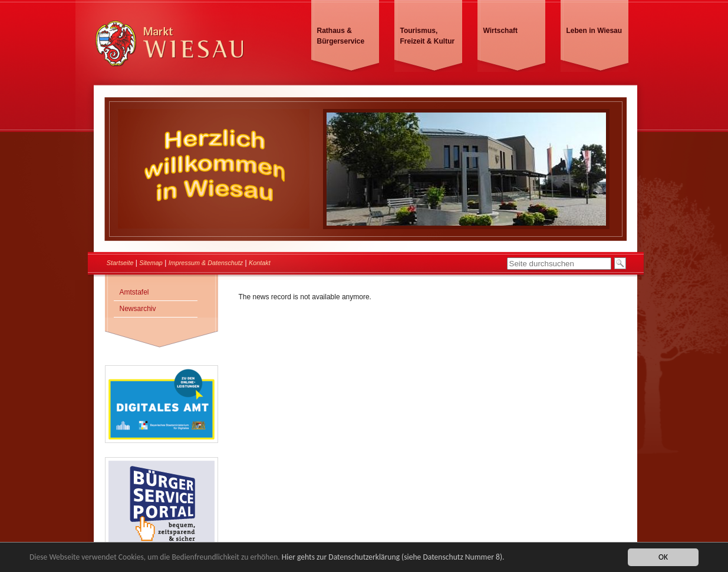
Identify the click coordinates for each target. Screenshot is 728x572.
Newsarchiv (138, 309)
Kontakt (260, 263)
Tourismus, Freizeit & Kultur (428, 36)
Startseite (120, 263)
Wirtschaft (501, 31)
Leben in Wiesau (594, 31)
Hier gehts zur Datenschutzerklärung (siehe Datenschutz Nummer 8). (393, 558)
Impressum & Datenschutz (206, 263)
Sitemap (151, 263)
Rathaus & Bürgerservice (341, 36)
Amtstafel (134, 292)
